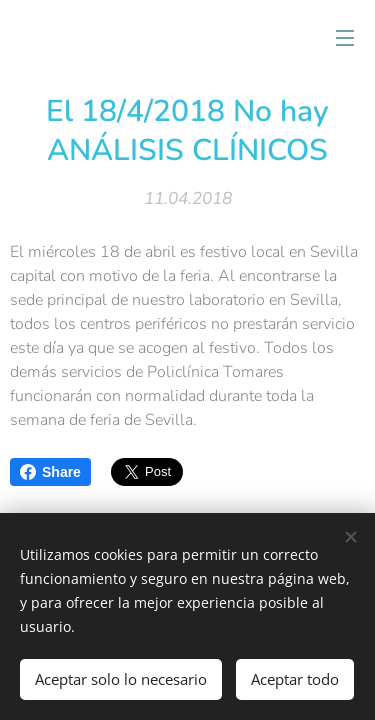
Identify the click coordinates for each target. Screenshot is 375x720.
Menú (345, 38)
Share (50, 472)
